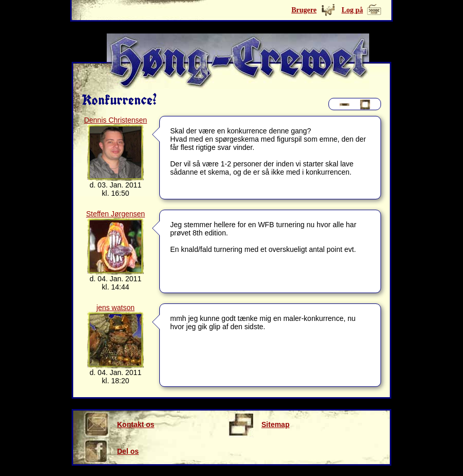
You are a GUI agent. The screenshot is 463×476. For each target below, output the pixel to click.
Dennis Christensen (115, 120)
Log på (352, 10)
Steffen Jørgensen (115, 214)
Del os (111, 451)
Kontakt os (119, 424)
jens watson (115, 308)
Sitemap (259, 424)
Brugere (304, 10)
